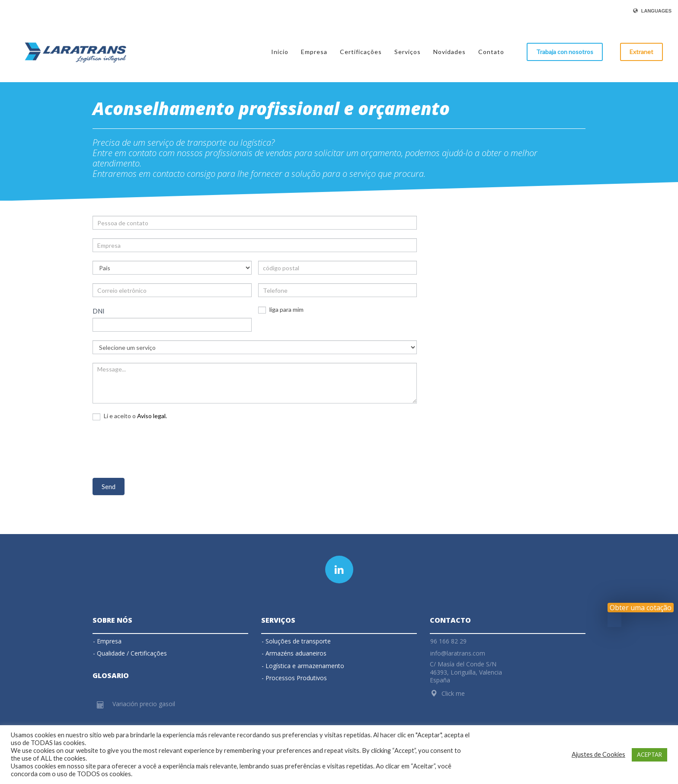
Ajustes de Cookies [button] (598, 754)
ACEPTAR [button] (649, 755)
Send (109, 486)
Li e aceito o (130, 416)
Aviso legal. (152, 416)
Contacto (450, 620)
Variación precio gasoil (144, 704)
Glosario (111, 675)
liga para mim (281, 310)
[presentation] (158, 448)
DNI (99, 311)
